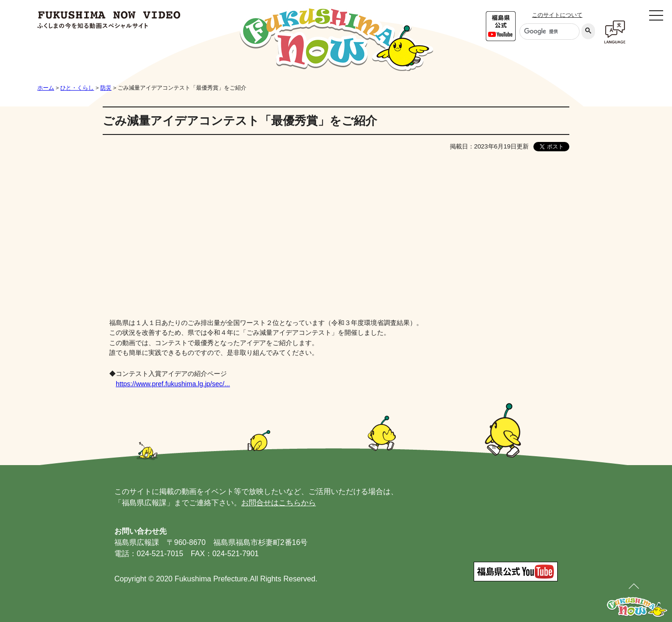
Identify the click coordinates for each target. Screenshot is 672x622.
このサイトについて (557, 15)
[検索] (549, 32)
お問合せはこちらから (279, 503)
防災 (106, 88)
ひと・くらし (77, 88)
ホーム (46, 88)
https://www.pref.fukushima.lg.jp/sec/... (173, 384)
